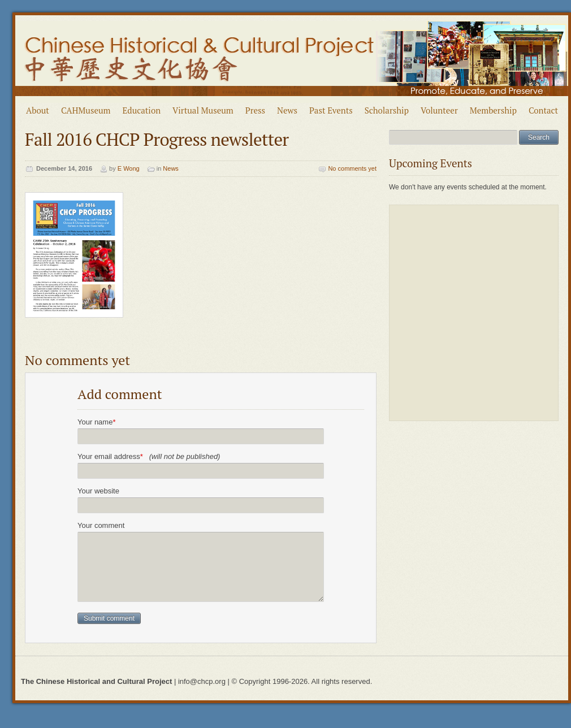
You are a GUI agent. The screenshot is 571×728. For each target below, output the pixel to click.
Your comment (101, 525)
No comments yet (352, 168)
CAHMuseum (86, 110)
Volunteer (439, 110)
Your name (96, 422)
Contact (543, 110)
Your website (98, 491)
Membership (493, 110)
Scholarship (387, 110)
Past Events (331, 110)
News (287, 110)
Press (255, 110)
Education (142, 110)
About (38, 110)
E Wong (129, 168)
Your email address (149, 456)
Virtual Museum (203, 110)
